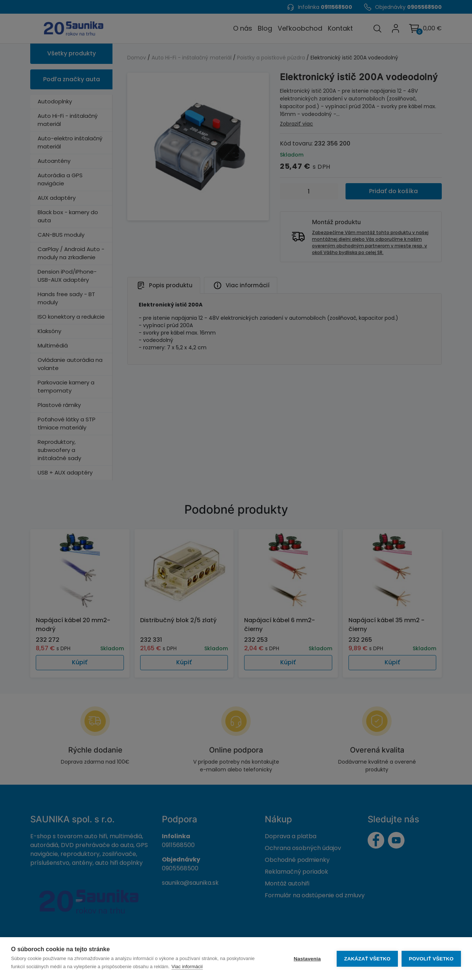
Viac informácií (187, 967)
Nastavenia (307, 959)
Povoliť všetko (431, 959)
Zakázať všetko (367, 959)
